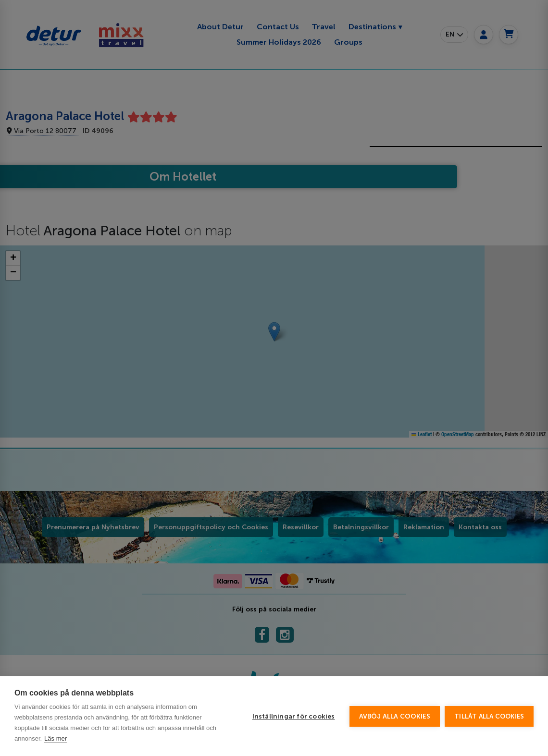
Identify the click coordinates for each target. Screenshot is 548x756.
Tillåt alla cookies (489, 716)
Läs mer (56, 738)
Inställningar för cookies (294, 716)
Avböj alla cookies (395, 716)
